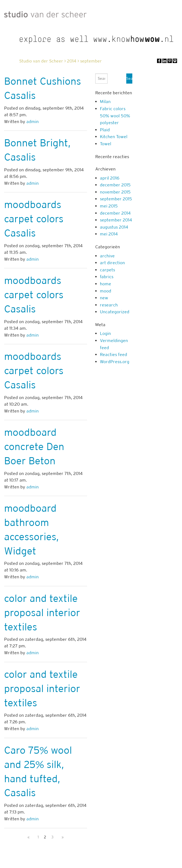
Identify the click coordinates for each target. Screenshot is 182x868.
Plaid (105, 130)
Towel (106, 144)
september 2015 (116, 199)
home (106, 284)
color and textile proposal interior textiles (42, 613)
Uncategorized (115, 312)
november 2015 (115, 192)
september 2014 (116, 220)
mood (106, 291)
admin (33, 122)
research (109, 305)
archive (107, 256)
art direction (112, 263)
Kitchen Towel (114, 137)
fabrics (107, 277)
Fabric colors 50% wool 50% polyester (115, 116)
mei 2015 (109, 206)
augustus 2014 (114, 227)
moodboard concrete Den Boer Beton (34, 446)
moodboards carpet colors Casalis (34, 219)
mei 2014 (109, 234)
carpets (107, 270)
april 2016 (110, 178)
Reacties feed (114, 355)
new (104, 298)
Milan (105, 102)
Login (105, 333)
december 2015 (115, 185)
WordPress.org (115, 362)
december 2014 (115, 213)
